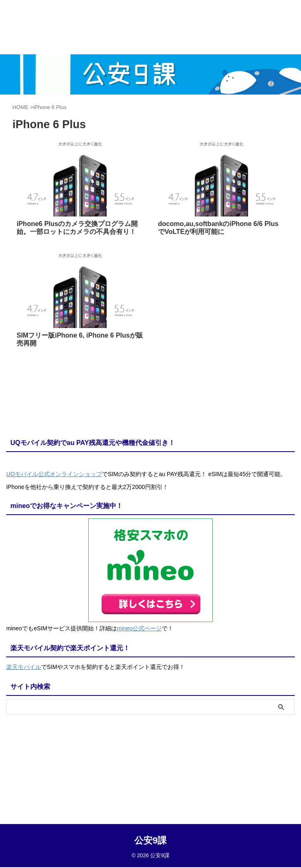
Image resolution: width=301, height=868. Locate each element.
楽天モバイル (24, 666)
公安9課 (150, 758)
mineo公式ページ (139, 628)
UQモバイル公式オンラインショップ (54, 474)
